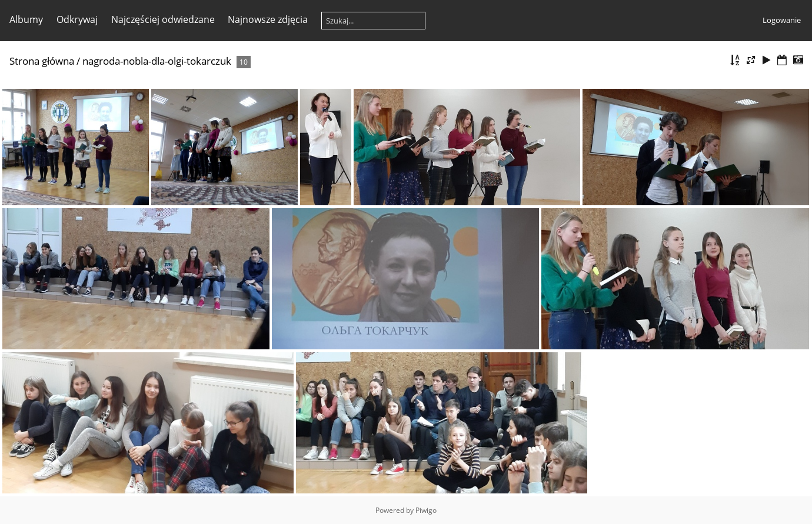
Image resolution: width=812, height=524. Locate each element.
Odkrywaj (77, 19)
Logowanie (782, 20)
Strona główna (42, 61)
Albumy (26, 19)
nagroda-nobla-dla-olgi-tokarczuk (157, 61)
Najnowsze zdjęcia (268, 19)
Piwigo (426, 510)
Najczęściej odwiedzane (163, 19)
